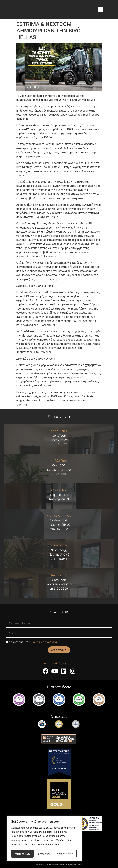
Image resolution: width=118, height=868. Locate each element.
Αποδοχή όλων (67, 854)
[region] (44, 839)
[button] (100, 10)
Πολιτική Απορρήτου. (45, 642)
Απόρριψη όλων (43, 854)
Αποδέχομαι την (34, 642)
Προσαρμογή (21, 854)
